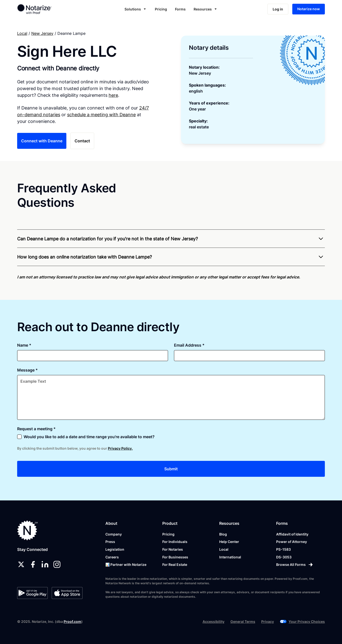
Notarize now (309, 9)
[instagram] (57, 564)
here (113, 95)
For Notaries (173, 549)
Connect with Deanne (42, 141)
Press (110, 542)
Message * (27, 370)
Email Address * (189, 345)
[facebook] (33, 564)
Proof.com (72, 621)
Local (22, 33)
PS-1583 (283, 549)
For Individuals (175, 542)
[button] (136, 9)
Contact (82, 141)
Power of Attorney (292, 542)
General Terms (243, 621)
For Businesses (175, 557)
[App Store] (67, 593)
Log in (278, 9)
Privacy (268, 621)
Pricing (161, 9)
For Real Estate (175, 564)
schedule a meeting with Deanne (101, 115)
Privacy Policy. (120, 448)
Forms (180, 9)
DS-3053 (284, 557)
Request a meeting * (36, 429)
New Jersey (42, 33)
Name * (24, 345)
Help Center (229, 542)
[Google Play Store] (32, 593)
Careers (112, 557)
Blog (223, 534)
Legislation (115, 549)
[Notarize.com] (27, 530)
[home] (49, 9)
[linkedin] (45, 564)
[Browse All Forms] (295, 565)
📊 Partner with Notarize (126, 564)
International (230, 557)
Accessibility (214, 621)
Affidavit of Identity (292, 534)
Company (114, 534)
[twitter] (21, 564)
